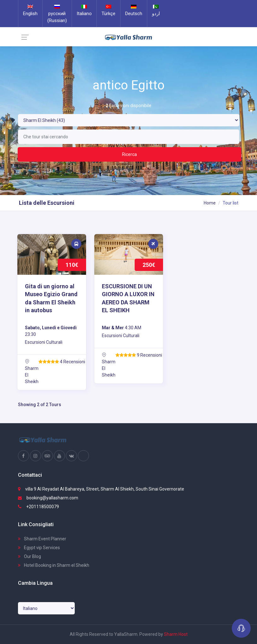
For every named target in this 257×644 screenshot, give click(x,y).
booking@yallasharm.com (48, 498)
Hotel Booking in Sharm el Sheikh (54, 565)
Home (210, 203)
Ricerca (129, 154)
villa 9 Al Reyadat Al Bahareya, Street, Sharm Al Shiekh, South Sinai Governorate (101, 489)
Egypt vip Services (39, 548)
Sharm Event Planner (42, 539)
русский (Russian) (57, 14)
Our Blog (29, 556)
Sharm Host (176, 634)
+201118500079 (38, 507)
